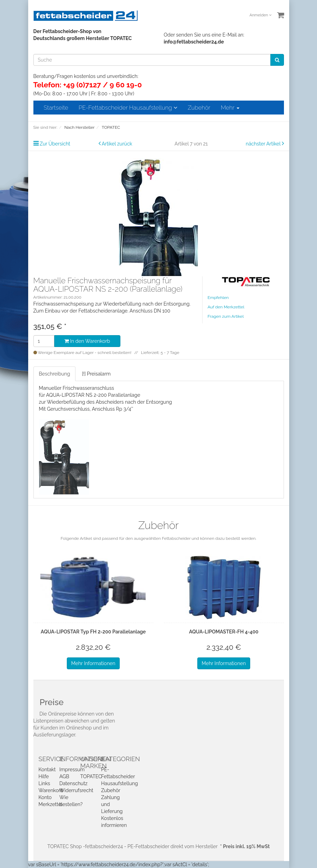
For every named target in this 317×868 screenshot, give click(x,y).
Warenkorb (51, 790)
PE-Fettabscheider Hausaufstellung (128, 108)
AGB (64, 776)
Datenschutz (74, 783)
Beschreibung (55, 374)
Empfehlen (218, 298)
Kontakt (47, 770)
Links (45, 783)
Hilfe (44, 776)
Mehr (230, 108)
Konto (45, 797)
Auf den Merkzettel (226, 307)
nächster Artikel (264, 144)
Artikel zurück (117, 144)
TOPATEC (91, 776)
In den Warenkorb (87, 341)
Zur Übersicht (55, 144)
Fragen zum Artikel (226, 316)
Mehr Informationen (93, 663)
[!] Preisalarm (96, 374)
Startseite (56, 108)
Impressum (72, 770)
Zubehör (199, 108)
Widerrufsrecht (77, 790)
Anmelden (260, 15)
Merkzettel (51, 804)
